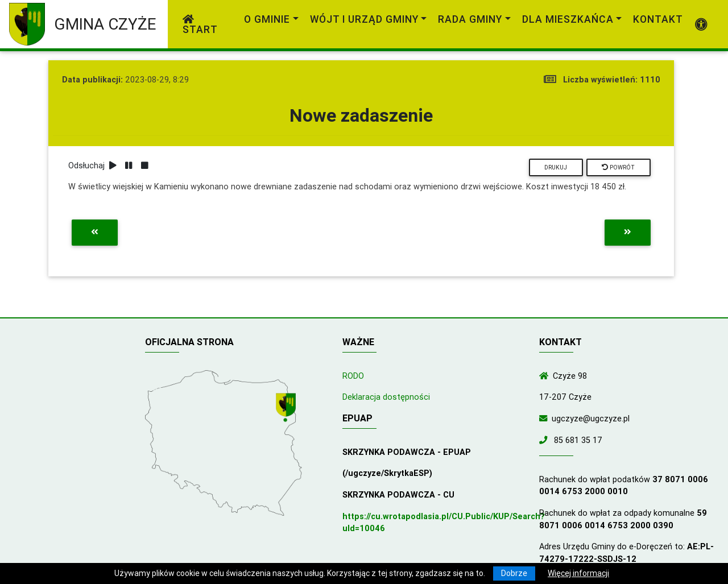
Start (200, 25)
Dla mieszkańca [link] (568, 19)
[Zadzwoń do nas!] (545, 440)
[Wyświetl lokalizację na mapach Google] (287, 408)
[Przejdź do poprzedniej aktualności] (95, 233)
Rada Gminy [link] (470, 19)
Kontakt (658, 19)
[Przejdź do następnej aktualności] (628, 233)
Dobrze (514, 573)
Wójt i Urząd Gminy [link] (364, 19)
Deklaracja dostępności (386, 397)
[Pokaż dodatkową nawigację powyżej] (702, 24)
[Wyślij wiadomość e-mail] (545, 419)
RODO (353, 376)
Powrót (618, 167)
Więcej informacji (578, 573)
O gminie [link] (267, 19)
